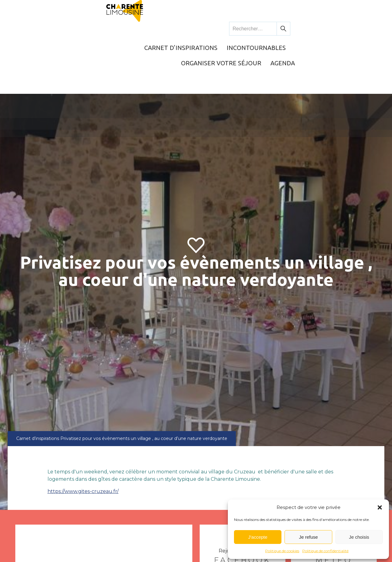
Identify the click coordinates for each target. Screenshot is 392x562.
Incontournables (222, 29)
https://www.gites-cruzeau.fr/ (83, 437)
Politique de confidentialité (325, 551)
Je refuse (308, 537)
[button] (380, 507)
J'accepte (258, 537)
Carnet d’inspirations (148, 29)
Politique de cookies (282, 551)
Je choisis (359, 537)
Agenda (359, 29)
